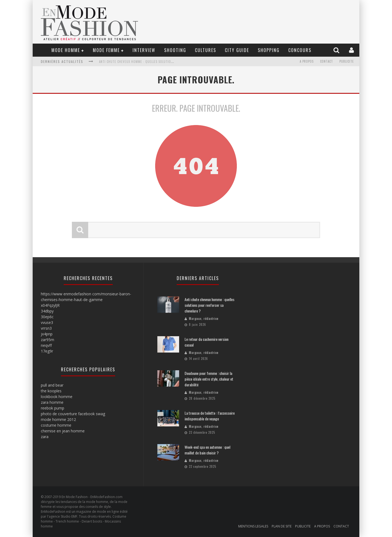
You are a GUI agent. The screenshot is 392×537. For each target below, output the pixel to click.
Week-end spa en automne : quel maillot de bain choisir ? (207, 450)
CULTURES (206, 50)
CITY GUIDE (237, 50)
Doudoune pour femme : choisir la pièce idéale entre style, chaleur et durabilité (209, 379)
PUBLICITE (347, 62)
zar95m (48, 340)
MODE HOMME (66, 50)
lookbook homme (57, 397)
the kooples (51, 391)
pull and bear (52, 385)
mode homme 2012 (58, 419)
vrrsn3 (46, 328)
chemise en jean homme (63, 431)
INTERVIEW (144, 50)
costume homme (56, 425)
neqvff (46, 345)
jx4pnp (47, 334)
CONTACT (327, 62)
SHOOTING (175, 50)
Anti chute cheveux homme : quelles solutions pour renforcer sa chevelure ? (162, 62)
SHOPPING (269, 50)
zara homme (52, 402)
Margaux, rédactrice (204, 318)
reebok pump (53, 408)
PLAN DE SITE (282, 526)
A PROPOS (307, 62)
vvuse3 (47, 322)
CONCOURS (300, 50)
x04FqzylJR (50, 305)
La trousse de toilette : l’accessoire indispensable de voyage (210, 416)
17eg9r (47, 351)
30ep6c (47, 317)
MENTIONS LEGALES (253, 526)
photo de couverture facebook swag (73, 414)
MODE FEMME (106, 50)
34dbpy (47, 311)
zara (45, 437)
